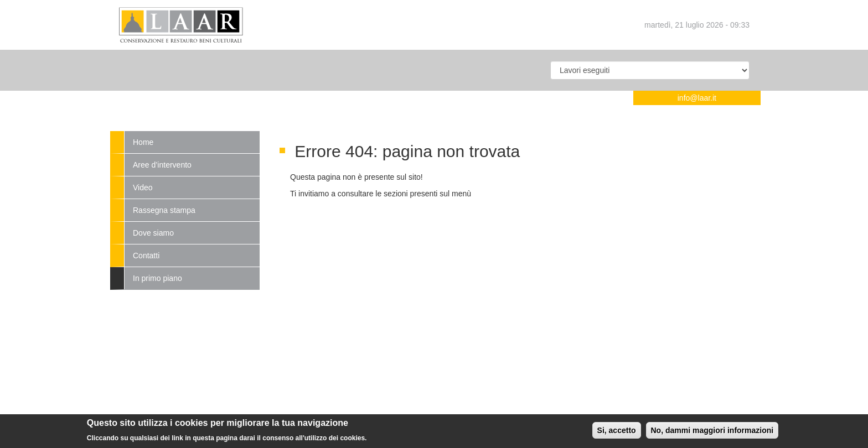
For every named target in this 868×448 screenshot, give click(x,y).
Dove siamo (153, 233)
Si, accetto (617, 433)
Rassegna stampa (164, 210)
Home (143, 142)
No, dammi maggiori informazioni (712, 433)
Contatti (146, 256)
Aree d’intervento (162, 165)
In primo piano (157, 278)
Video (143, 187)
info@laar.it (697, 98)
